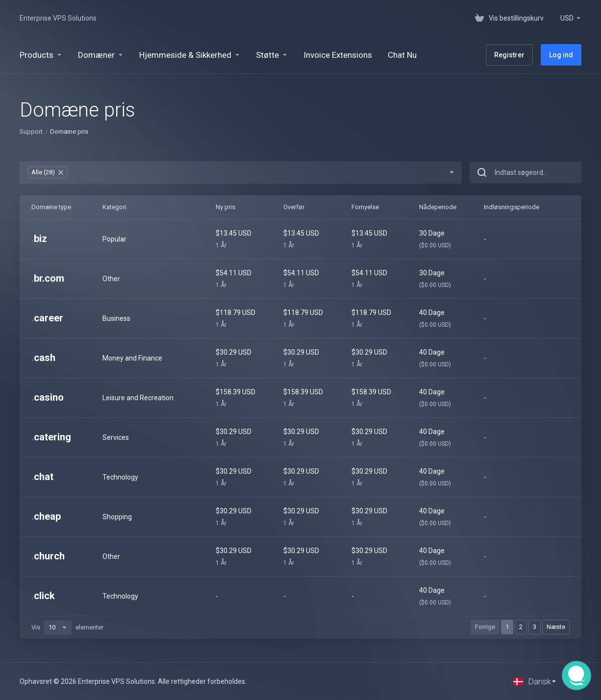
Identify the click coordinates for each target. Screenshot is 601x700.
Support (31, 132)
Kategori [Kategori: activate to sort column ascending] (114, 207)
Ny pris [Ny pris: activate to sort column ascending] (225, 207)
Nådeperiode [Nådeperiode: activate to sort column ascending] (438, 207)
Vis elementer (67, 628)
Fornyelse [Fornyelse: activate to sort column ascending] (365, 207)
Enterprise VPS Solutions (58, 18)
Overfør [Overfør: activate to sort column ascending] (294, 207)
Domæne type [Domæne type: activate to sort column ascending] (51, 207)
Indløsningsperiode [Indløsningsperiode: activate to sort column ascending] (512, 207)
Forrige (485, 627)
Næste (556, 627)
